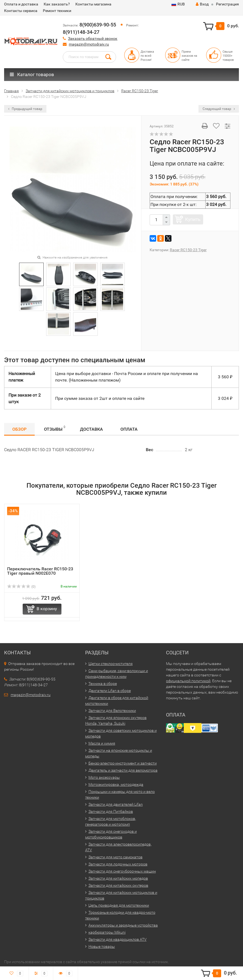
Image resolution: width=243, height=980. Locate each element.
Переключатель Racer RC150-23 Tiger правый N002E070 (40, 571)
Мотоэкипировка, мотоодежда (116, 784)
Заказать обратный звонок (93, 38)
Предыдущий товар (25, 109)
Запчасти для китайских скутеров (118, 885)
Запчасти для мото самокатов (115, 857)
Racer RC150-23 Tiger (188, 250)
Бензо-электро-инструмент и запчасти (123, 763)
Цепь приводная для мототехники (119, 905)
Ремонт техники (57, 11)
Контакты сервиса (21, 11)
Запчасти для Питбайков (111, 811)
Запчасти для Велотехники (112, 711)
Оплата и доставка (21, 4)
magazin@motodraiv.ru (89, 44)
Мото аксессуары (104, 777)
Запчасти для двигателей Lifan (116, 804)
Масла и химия (102, 743)
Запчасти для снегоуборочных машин (122, 871)
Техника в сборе (103, 684)
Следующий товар (219, 109)
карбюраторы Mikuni (107, 932)
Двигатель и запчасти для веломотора (123, 770)
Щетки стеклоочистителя (111, 664)
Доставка (91, 429)
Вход (202, 4)
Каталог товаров (32, 74)
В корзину (47, 609)
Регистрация (227, 4)
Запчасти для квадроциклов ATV (118, 939)
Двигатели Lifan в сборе (110, 691)
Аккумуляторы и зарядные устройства (123, 925)
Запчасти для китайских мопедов (118, 878)
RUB (178, 4)
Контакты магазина (93, 4)
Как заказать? (57, 4)
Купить (193, 219)
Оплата (129, 429)
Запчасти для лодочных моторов (118, 864)
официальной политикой (188, 681)
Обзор (19, 429)
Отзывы (55, 428)
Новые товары (102, 946)
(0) (21, 587)
